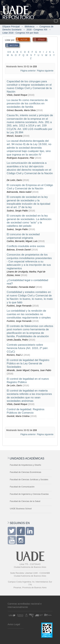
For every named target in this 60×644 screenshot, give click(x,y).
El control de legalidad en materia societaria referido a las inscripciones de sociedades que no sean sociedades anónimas (29, 396)
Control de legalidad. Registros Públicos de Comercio (26, 411)
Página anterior (28, 71)
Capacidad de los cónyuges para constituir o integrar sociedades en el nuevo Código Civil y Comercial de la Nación (29, 86)
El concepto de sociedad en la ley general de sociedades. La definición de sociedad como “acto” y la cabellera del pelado (29, 221)
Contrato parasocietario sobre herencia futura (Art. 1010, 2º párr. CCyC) (28, 348)
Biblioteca (30, 27)
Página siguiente (45, 71)
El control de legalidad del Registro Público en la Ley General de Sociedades (28, 363)
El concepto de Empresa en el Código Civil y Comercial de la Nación (30, 187)
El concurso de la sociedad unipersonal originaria (23, 236)
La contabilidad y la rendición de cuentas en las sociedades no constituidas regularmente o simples (29, 314)
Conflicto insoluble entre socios (26, 246)
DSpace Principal (11, 27)
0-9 (9, 52)
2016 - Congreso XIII (37, 30)
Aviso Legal (14, 624)
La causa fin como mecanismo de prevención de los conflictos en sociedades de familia (27, 103)
